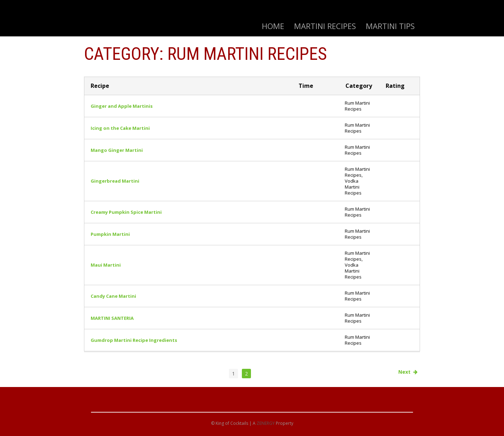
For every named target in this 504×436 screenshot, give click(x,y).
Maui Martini (106, 265)
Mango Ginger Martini (117, 150)
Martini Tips (390, 26)
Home (273, 26)
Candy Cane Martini (113, 296)
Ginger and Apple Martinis (122, 106)
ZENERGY (266, 423)
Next (408, 372)
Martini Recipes (325, 26)
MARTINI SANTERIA (112, 318)
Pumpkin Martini (110, 234)
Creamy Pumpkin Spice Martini (126, 212)
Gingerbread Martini (115, 181)
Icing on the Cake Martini (120, 128)
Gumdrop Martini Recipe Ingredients (134, 340)
